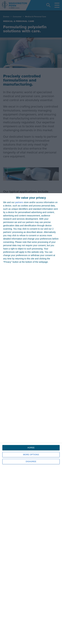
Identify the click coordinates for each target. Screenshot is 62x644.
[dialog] (31, 419)
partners (19, 202)
